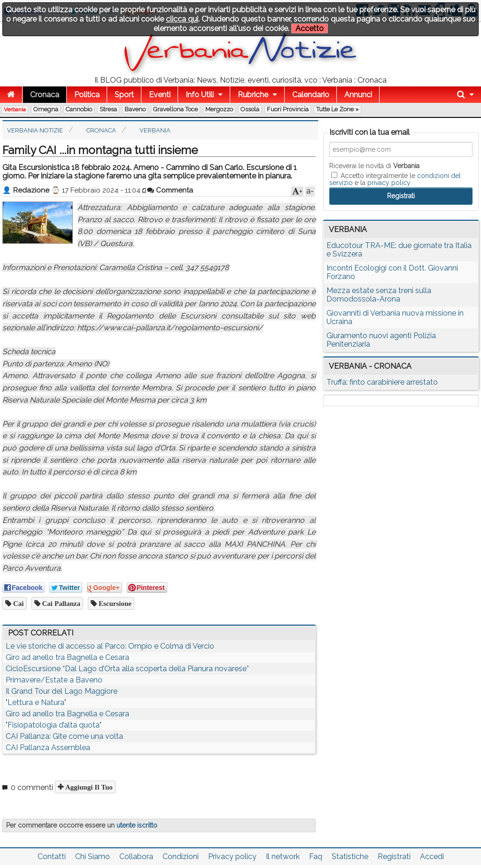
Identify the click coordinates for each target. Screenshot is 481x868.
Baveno (135, 109)
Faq (316, 856)
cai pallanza (61, 603)
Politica (87, 95)
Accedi (432, 856)
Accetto (310, 28)
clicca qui (182, 19)
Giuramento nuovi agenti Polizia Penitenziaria (381, 340)
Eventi (160, 95)
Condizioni (181, 856)
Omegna (46, 109)
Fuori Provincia (288, 109)
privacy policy (389, 183)
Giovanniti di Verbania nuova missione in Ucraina (395, 317)
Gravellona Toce (175, 109)
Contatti (52, 856)
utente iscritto (137, 825)
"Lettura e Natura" (36, 702)
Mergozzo (219, 109)
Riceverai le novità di (374, 166)
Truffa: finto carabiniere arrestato (382, 382)
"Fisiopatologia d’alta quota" (54, 725)
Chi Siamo (93, 856)
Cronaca (45, 95)
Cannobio (79, 109)
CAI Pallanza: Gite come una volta (64, 736)
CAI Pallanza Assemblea (48, 748)
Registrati (394, 856)
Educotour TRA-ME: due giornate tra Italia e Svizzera (399, 250)
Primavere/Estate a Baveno (54, 680)
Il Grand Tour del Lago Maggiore (62, 691)
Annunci (358, 95)
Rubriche (253, 95)
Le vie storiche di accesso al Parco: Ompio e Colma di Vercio (110, 646)
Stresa (108, 109)
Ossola (250, 109)
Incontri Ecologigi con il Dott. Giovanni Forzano (392, 272)
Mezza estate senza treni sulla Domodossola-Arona (379, 295)
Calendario (311, 95)
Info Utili (200, 95)
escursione (114, 603)
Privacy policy (232, 856)
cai (18, 603)
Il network (283, 856)
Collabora (136, 856)
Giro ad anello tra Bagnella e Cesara (67, 657)
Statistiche (350, 856)
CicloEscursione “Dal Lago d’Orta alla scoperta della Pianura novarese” (127, 669)
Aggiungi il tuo (88, 787)
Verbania (15, 109)
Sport (124, 95)
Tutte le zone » (337, 109)
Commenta (170, 190)
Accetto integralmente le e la (395, 179)
